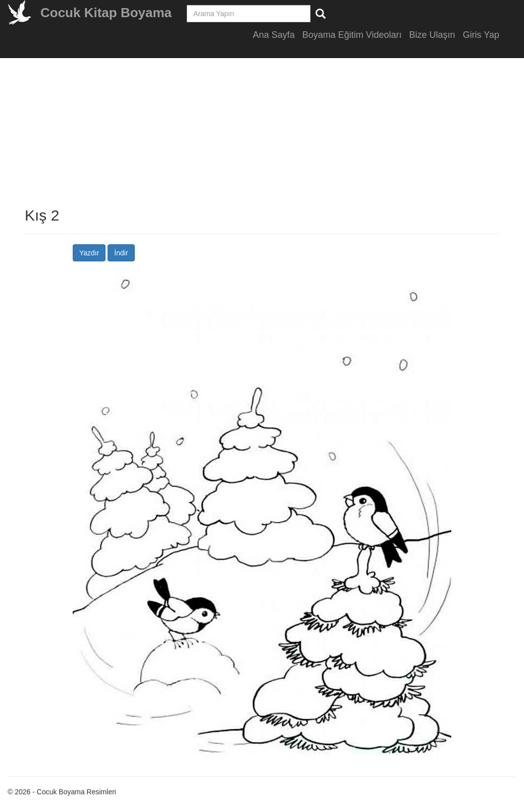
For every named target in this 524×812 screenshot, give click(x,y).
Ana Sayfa (274, 35)
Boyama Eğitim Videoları (352, 35)
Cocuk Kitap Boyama (106, 13)
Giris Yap (481, 35)
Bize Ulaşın (432, 35)
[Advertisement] (262, 136)
